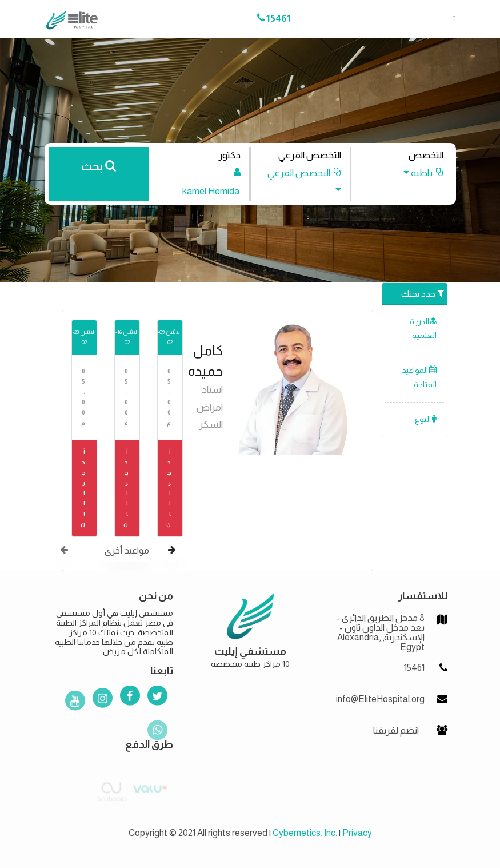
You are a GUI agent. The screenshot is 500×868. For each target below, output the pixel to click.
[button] (417, 173)
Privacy (357, 833)
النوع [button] (426, 419)
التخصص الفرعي (310, 155)
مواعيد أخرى (127, 550)
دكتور (229, 155)
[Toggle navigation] (451, 19)
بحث (99, 166)
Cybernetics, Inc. (305, 833)
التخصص (426, 155)
